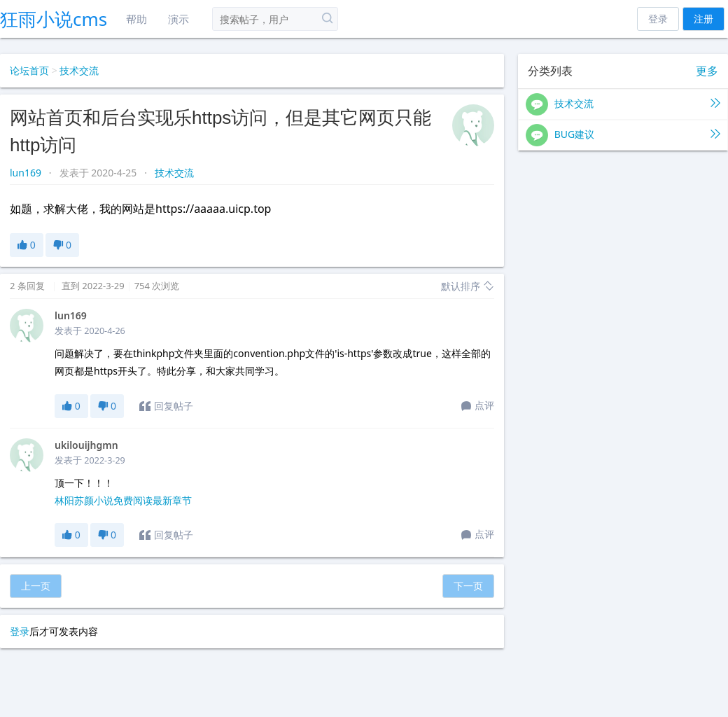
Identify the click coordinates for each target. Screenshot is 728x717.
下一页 (468, 586)
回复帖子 (166, 406)
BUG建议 (623, 135)
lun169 (27, 173)
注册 (703, 19)
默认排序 (468, 286)
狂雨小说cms (54, 19)
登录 (658, 19)
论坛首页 (29, 70)
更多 (707, 71)
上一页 (36, 586)
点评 (478, 406)
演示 (178, 19)
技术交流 (79, 70)
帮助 (136, 19)
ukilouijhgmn (86, 445)
